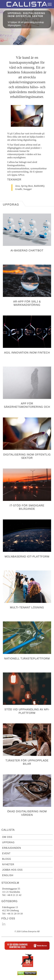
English (8, 875)
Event (6, 853)
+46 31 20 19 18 (15, 914)
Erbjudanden (12, 848)
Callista (8, 830)
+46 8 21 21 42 (14, 895)
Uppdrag (8, 842)
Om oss (7, 837)
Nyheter (8, 864)
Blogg (7, 859)
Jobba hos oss (12, 870)
